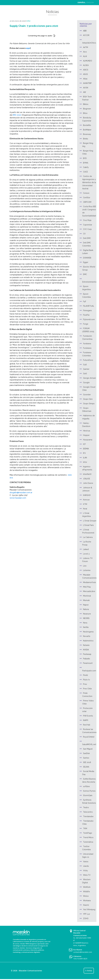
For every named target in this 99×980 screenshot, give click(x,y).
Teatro (86, 807)
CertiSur (87, 198)
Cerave (86, 193)
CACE (85, 172)
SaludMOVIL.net (89, 744)
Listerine (87, 570)
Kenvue (86, 500)
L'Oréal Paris (88, 525)
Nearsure (87, 614)
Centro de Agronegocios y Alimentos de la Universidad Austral (89, 182)
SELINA (86, 767)
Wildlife (86, 892)
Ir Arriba (89, 971)
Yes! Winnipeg (89, 909)
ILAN (85, 458)
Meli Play (87, 587)
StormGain (88, 795)
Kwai (85, 509)
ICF (84, 444)
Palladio (87, 659)
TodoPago (88, 833)
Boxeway (87, 134)
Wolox (86, 896)
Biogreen (87, 109)
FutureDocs (88, 360)
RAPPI (86, 720)
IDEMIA (86, 449)
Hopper (86, 435)
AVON (86, 88)
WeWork (87, 887)
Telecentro (88, 812)
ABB (85, 31)
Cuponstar (88, 225)
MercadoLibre (89, 591)
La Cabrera (88, 537)
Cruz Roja (87, 220)
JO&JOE (87, 479)
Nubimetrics (88, 641)
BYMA (86, 163)
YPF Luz (87, 914)
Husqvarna (88, 440)
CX (84, 234)
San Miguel (88, 749)
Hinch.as (87, 431)
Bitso (85, 113)
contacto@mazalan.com (83, 952)
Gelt (85, 374)
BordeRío (87, 125)
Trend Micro (88, 837)
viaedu (86, 866)
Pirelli (85, 675)
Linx (85, 566)
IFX (84, 453)
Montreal (87, 596)
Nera (85, 623)
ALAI (85, 56)
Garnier (86, 369)
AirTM (85, 47)
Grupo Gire (88, 399)
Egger (86, 262)
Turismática (88, 842)
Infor (29, 21)
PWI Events (88, 716)
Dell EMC (87, 238)
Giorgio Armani (89, 378)
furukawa (87, 344)
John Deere (88, 483)
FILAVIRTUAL (89, 306)
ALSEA (86, 65)
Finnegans (87, 310)
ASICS (86, 70)
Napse (86, 605)
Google (86, 383)
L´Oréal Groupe (90, 521)
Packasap (87, 654)
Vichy (85, 871)
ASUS (85, 74)
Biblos (86, 104)
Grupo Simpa (89, 404)
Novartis (87, 636)
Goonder (87, 395)
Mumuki (86, 600)
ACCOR (86, 35)
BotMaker (87, 130)
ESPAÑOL (82, 2)
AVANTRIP (87, 83)
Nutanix (86, 645)
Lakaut (86, 549)
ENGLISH (90, 2)
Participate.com (89, 671)
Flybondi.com (89, 319)
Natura (86, 609)
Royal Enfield (89, 737)
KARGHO (87, 495)
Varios (86, 862)
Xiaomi (86, 905)
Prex (85, 684)
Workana (87, 901)
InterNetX (87, 474)
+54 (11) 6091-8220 (80, 959)
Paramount (88, 663)
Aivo (85, 52)
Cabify (86, 167)
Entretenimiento (89, 282)
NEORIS (86, 618)
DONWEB (87, 258)
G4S (85, 365)
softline (86, 786)
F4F (85, 301)
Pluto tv (87, 680)
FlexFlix (86, 315)
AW (85, 92)
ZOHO (86, 918)
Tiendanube (88, 816)
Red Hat (87, 725)
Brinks (86, 139)
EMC (85, 274)
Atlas (85, 79)
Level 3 (86, 554)
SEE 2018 (87, 762)
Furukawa (87, 348)
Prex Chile (87, 689)
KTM (85, 504)
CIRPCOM (87, 202)
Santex (86, 758)
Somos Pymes (89, 791)
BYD (85, 158)
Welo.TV (87, 875)
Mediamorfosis (89, 582)
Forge (86, 324)
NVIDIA (86, 650)
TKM (85, 828)
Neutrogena (88, 632)
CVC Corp (87, 229)
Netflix (86, 627)
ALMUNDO (88, 61)
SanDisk (86, 753)
